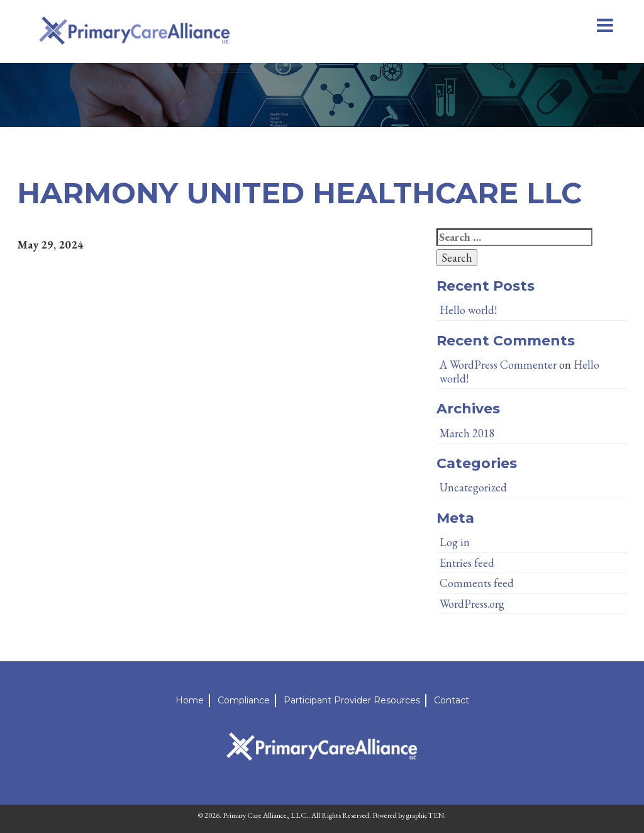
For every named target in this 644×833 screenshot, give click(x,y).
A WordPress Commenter (498, 365)
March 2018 (467, 433)
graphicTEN (425, 815)
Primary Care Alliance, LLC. (265, 815)
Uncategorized (473, 487)
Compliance (244, 700)
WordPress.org (472, 604)
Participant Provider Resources (352, 700)
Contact (452, 700)
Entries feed (467, 563)
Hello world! (468, 310)
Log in (455, 542)
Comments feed (477, 583)
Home (190, 700)
